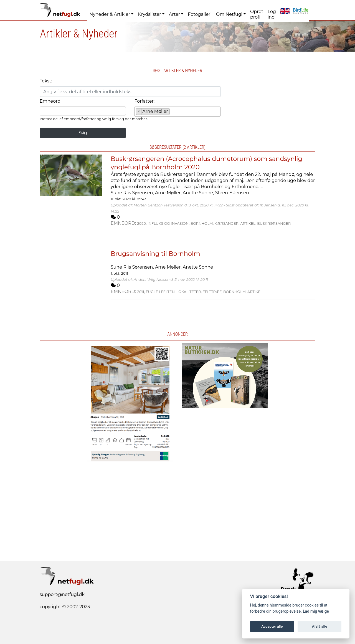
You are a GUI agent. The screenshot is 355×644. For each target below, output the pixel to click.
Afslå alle (320, 626)
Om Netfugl (229, 14)
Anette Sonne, (199, 193)
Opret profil (257, 14)
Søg (83, 133)
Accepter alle (272, 626)
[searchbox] (43, 111)
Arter (174, 14)
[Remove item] (139, 112)
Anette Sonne (198, 267)
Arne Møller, (169, 193)
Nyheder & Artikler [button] (110, 14)
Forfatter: (144, 101)
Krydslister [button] (149, 14)
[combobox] (83, 111)
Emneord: (51, 101)
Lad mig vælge (316, 611)
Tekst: (46, 81)
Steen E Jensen (232, 193)
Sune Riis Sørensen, (133, 193)
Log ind (272, 14)
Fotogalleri (200, 14)
